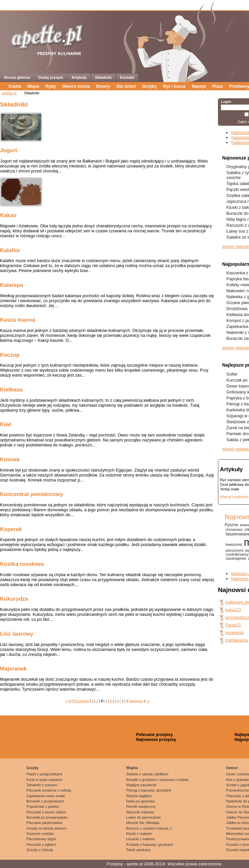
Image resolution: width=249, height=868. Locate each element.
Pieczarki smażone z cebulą (49, 790)
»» (148, 701)
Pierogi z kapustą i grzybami (149, 790)
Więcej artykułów (234, 497)
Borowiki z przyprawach (45, 801)
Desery (103, 86)
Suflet (232, 374)
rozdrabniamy (237, 554)
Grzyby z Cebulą (40, 850)
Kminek (10, 459)
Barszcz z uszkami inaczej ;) (149, 828)
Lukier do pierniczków (143, 817)
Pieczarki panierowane (44, 823)
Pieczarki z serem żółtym (46, 812)
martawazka (237, 640)
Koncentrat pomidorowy (32, 494)
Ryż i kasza (174, 86)
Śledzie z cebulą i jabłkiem (147, 774)
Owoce (232, 768)
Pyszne (231, 525)
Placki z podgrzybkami (44, 774)
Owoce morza (76, 86)
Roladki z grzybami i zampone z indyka (157, 780)
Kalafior (10, 250)
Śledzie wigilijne (139, 796)
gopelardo (235, 633)
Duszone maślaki (40, 834)
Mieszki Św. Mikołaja (143, 823)
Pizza (218, 86)
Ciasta (15, 86)
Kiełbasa (11, 390)
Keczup (10, 355)
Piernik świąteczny (141, 806)
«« (67, 701)
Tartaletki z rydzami (42, 785)
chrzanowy (234, 529)
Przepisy (115, 864)
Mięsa (33, 86)
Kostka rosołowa (22, 564)
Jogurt (9, 150)
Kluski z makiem (139, 834)
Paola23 (233, 625)
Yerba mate (230, 489)
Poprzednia (80, 701)
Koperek (11, 529)
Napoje (199, 86)
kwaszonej (234, 544)
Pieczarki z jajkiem (41, 845)
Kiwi (6, 424)
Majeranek (13, 669)
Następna (136, 701)
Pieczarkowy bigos (41, 839)
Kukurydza (14, 599)
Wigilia (132, 768)
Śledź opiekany (138, 850)
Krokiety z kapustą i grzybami (149, 845)
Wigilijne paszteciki (141, 785)
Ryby (51, 86)
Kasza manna (18, 320)
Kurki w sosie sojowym (44, 780)
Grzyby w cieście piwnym (46, 828)
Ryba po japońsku (141, 801)
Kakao (8, 215)
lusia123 (233, 610)
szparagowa (236, 558)
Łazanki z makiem (141, 839)
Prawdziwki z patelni (43, 806)
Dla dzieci (126, 86)
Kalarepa (12, 285)
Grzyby (149, 86)
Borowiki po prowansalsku (47, 817)
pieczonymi (234, 550)
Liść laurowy (17, 634)
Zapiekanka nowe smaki (46, 796)
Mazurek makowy (140, 812)
